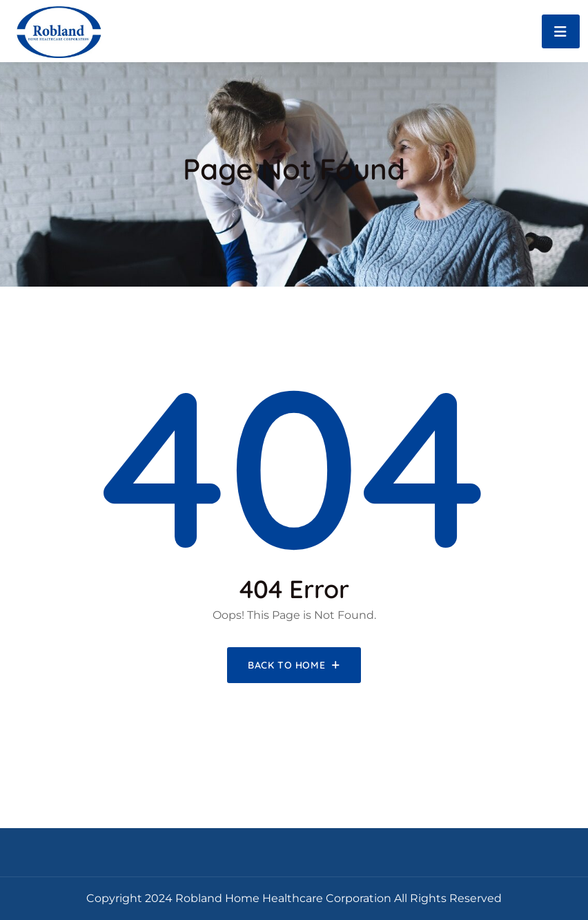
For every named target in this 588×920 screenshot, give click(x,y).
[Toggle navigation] (561, 31)
